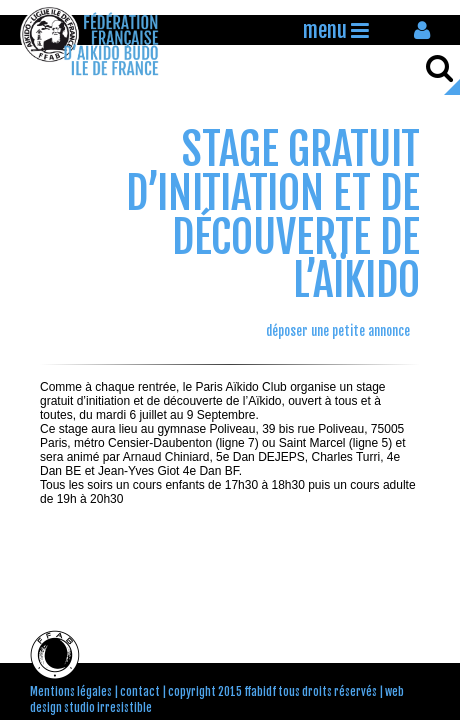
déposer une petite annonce (338, 331)
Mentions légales (71, 692)
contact (140, 692)
